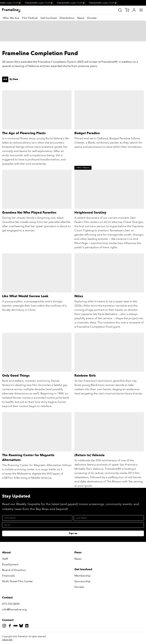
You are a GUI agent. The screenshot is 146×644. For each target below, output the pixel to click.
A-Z (5, 79)
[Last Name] (109, 518)
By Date (14, 79)
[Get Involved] (49, 18)
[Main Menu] (141, 10)
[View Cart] (127, 10)
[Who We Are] (11, 18)
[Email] (73, 525)
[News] (81, 18)
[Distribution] (67, 18)
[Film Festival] (30, 18)
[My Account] (134, 10)
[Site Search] (120, 10)
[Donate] (92, 18)
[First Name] (37, 518)
